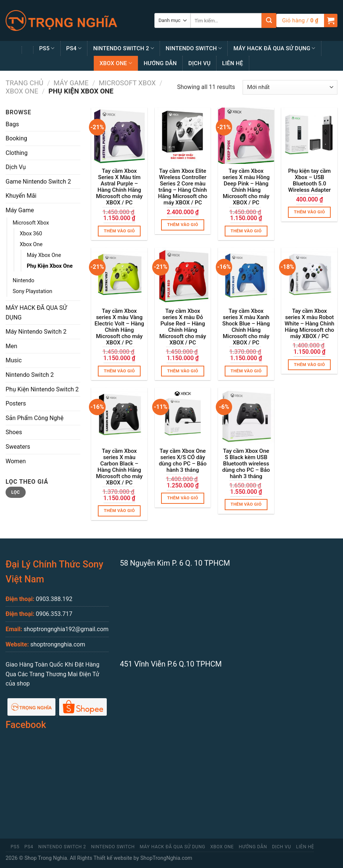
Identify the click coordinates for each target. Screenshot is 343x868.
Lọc (15, 492)
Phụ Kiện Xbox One (50, 266)
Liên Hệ (233, 63)
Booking (16, 138)
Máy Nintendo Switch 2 (36, 332)
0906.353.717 (54, 614)
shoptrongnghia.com (58, 644)
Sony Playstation (33, 291)
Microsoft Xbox (127, 83)
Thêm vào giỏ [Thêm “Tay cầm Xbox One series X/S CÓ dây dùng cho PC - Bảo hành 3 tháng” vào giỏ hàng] (183, 498)
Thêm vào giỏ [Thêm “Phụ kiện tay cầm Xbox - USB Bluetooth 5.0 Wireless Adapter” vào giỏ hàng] (310, 212)
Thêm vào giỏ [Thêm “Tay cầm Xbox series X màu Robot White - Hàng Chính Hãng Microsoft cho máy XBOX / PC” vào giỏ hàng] (310, 365)
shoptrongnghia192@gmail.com (66, 629)
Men (11, 346)
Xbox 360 (31, 234)
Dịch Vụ (199, 63)
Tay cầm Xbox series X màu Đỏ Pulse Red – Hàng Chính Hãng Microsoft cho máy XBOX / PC (182, 327)
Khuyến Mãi (21, 196)
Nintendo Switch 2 (124, 48)
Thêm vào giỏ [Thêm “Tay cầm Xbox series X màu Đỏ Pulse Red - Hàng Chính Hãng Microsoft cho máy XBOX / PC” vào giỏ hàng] (183, 371)
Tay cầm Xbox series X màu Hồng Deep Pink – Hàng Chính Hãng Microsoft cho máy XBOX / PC (246, 187)
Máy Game (71, 83)
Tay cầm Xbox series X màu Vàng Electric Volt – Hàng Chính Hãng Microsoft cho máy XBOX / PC (119, 327)
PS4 (74, 48)
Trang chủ (25, 83)
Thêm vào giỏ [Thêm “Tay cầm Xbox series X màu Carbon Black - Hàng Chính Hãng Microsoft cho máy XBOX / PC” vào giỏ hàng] (119, 511)
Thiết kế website (113, 858)
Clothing (17, 153)
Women (16, 461)
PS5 (47, 48)
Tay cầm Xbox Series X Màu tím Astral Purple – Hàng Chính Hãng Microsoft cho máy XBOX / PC (119, 187)
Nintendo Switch (194, 48)
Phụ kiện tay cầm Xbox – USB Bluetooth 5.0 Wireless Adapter (309, 180)
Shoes (14, 432)
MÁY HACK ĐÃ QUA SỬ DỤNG (274, 48)
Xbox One (116, 63)
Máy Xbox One (44, 255)
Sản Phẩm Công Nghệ (35, 418)
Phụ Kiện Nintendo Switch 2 (42, 389)
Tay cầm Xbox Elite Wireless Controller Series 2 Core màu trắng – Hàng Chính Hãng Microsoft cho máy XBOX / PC (183, 187)
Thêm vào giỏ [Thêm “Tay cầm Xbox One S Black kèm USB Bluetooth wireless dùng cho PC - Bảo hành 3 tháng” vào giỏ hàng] (246, 504)
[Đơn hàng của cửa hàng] (290, 87)
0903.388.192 (54, 599)
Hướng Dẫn (160, 63)
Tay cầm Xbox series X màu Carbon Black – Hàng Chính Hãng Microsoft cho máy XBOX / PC (119, 467)
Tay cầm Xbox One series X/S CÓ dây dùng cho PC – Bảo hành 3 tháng (183, 460)
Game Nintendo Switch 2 (38, 182)
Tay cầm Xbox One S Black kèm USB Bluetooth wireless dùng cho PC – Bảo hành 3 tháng (246, 464)
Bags (12, 124)
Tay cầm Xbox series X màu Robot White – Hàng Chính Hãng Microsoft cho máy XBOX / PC (310, 324)
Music (14, 360)
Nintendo (23, 281)
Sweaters (18, 447)
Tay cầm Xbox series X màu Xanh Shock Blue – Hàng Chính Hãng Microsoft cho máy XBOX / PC (246, 327)
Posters (16, 403)
